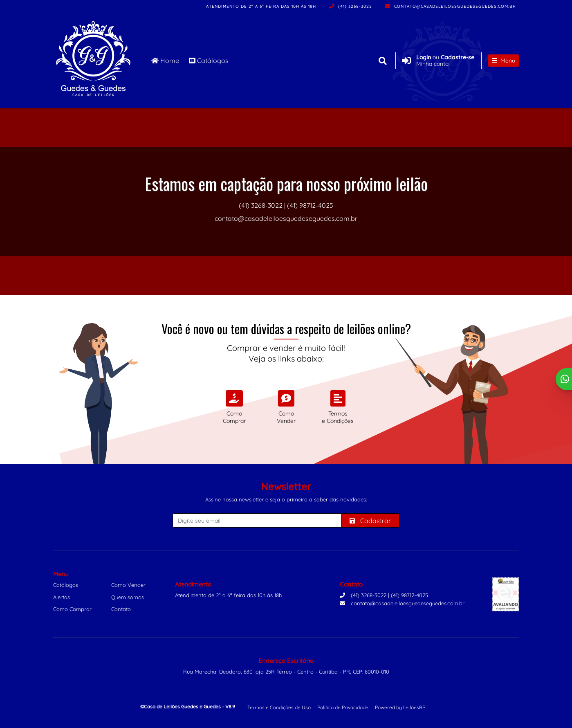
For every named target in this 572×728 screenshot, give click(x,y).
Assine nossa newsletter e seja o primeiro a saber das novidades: (286, 499)
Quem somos (128, 597)
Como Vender (128, 585)
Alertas (62, 597)
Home (165, 61)
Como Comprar (72, 609)
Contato (121, 609)
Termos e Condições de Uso (279, 707)
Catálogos (209, 61)
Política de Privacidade (343, 707)
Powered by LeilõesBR (400, 707)
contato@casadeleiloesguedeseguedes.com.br (451, 6)
